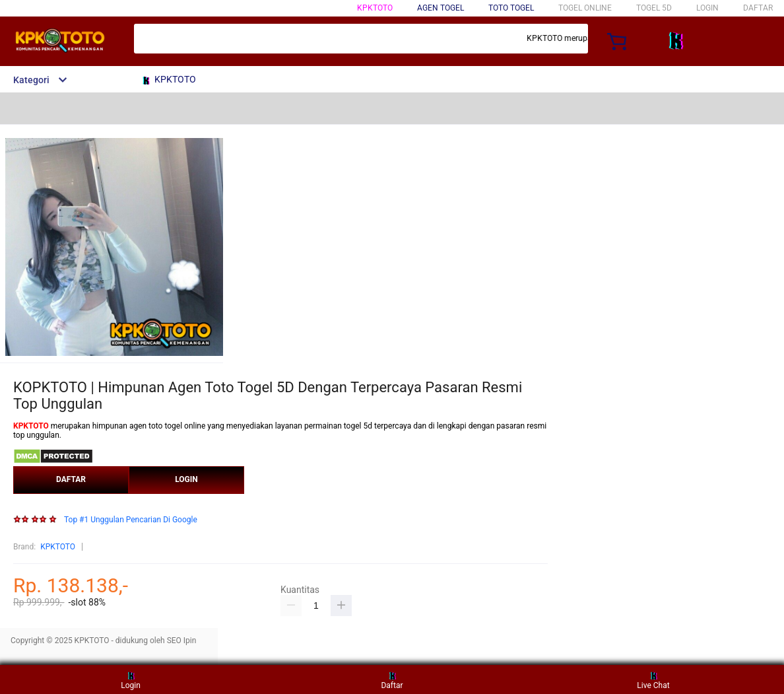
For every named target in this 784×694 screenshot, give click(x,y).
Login (131, 679)
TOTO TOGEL (511, 8)
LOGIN (707, 8)
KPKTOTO (375, 8)
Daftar (392, 679)
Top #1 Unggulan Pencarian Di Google (131, 520)
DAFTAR (758, 8)
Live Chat (653, 679)
